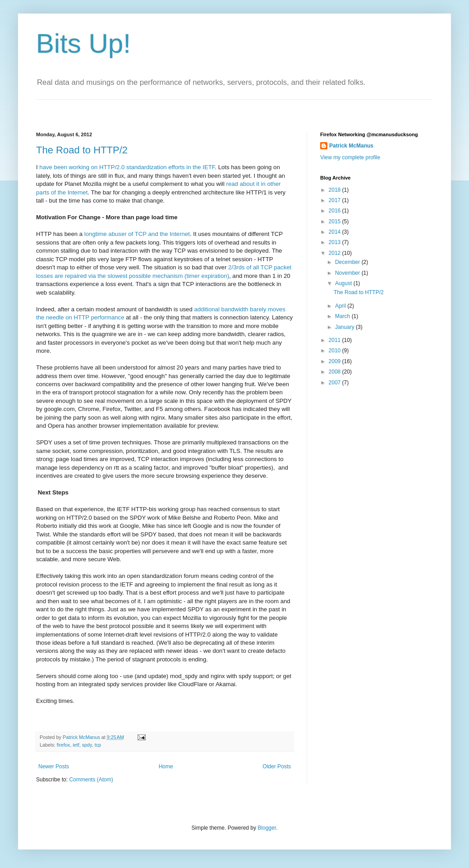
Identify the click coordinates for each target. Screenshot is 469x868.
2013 (336, 242)
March (343, 316)
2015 (336, 222)
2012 (336, 253)
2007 (336, 383)
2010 (336, 351)
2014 (336, 232)
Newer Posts (54, 766)
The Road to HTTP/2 (82, 150)
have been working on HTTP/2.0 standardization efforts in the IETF (127, 167)
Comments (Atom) (91, 780)
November (348, 273)
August (344, 283)
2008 (336, 372)
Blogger (267, 828)
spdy (87, 745)
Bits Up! (83, 44)
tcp (98, 745)
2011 (336, 340)
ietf (76, 745)
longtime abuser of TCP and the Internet (137, 234)
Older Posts (277, 766)
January (345, 327)
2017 (336, 200)
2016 (336, 211)
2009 (336, 361)
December (348, 262)
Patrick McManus (351, 146)
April (341, 306)
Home (166, 766)
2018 (336, 190)
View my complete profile (350, 157)
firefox (63, 745)
